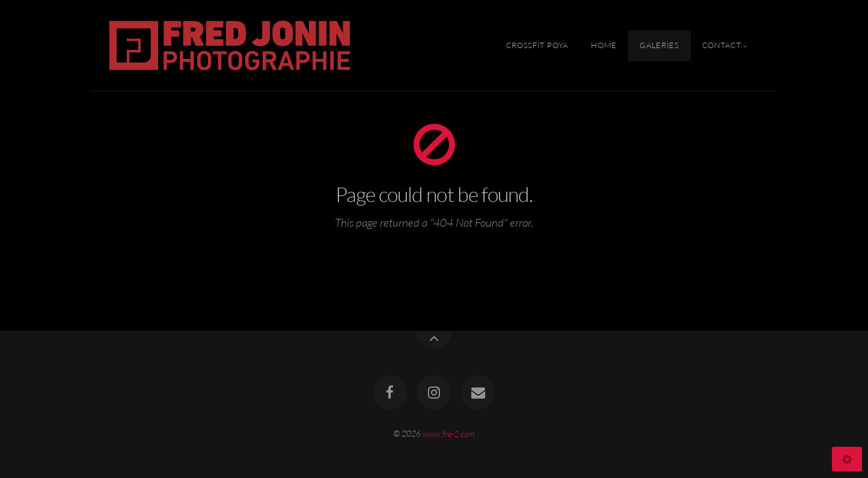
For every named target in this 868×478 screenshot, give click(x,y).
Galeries (659, 45)
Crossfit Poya (537, 45)
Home (604, 45)
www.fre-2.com (449, 433)
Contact (722, 45)
